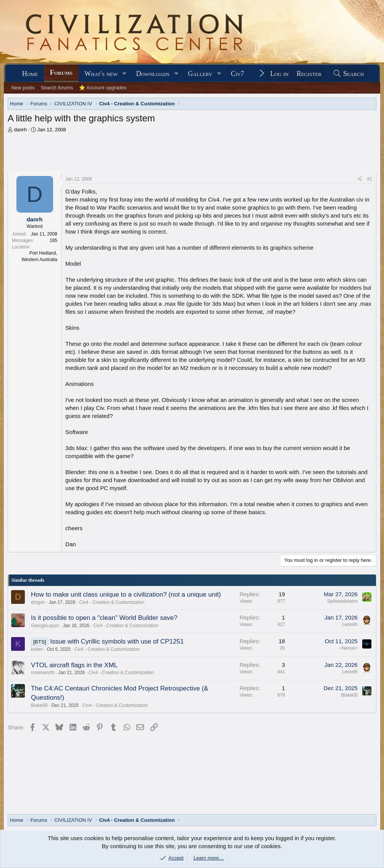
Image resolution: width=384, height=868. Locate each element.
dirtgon (38, 602)
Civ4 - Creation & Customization (112, 602)
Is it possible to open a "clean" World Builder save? (104, 618)
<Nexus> (348, 648)
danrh (20, 130)
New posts (23, 88)
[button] (125, 74)
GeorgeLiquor (45, 626)
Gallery (200, 74)
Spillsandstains (342, 601)
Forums (61, 73)
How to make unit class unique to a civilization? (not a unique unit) (126, 595)
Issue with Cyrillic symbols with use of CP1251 (117, 641)
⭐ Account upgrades (103, 88)
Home (30, 74)
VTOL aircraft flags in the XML (74, 665)
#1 (370, 179)
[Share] (360, 179)
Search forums (57, 88)
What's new (101, 74)
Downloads (153, 74)
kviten (37, 649)
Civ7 (237, 74)
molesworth (43, 673)
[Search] (348, 74)
